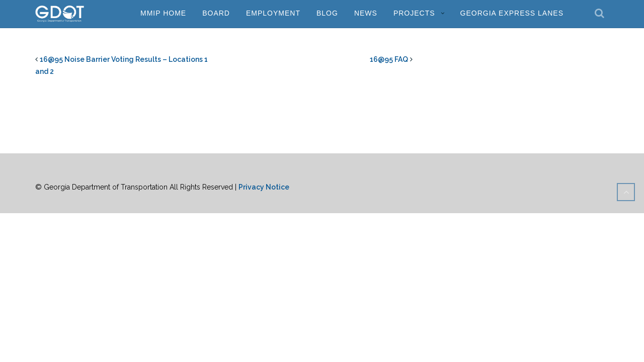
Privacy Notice (264, 187)
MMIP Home (163, 13)
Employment (273, 13)
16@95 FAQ (389, 59)
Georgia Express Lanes (512, 13)
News (366, 13)
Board (216, 13)
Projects (414, 13)
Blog (327, 13)
